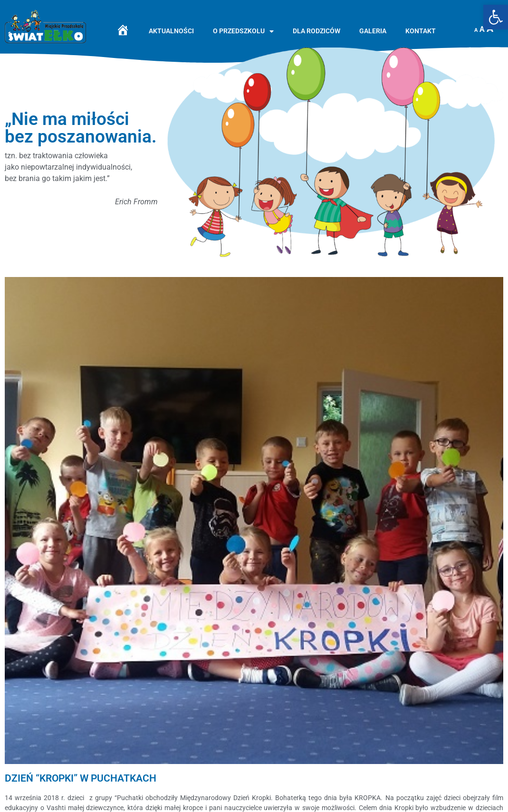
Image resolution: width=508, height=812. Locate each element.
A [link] (476, 30)
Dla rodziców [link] (316, 31)
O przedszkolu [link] (243, 32)
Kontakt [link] (421, 31)
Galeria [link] (373, 31)
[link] (496, 17)
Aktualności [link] (171, 31)
